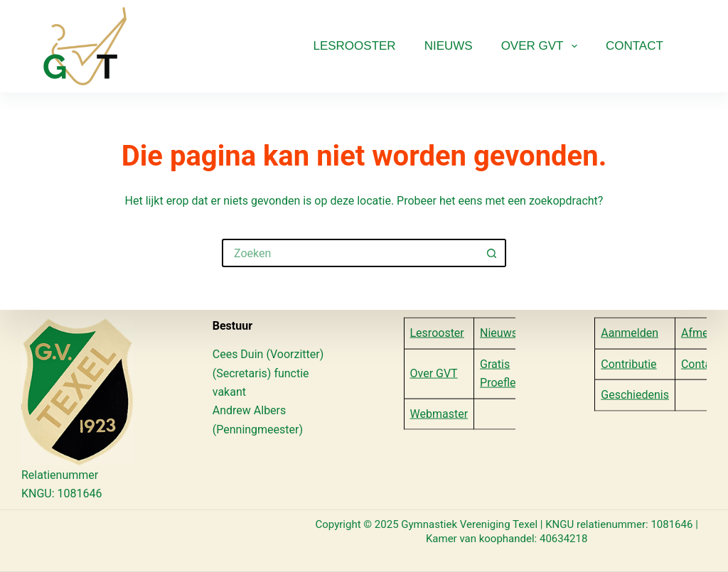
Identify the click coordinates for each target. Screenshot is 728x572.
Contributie (628, 363)
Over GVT (542, 46)
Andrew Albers (250, 410)
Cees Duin (238, 354)
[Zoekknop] (492, 253)
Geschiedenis (635, 395)
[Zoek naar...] (350, 253)
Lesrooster (354, 46)
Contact (635, 46)
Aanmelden (630, 333)
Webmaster (439, 413)
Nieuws (449, 46)
